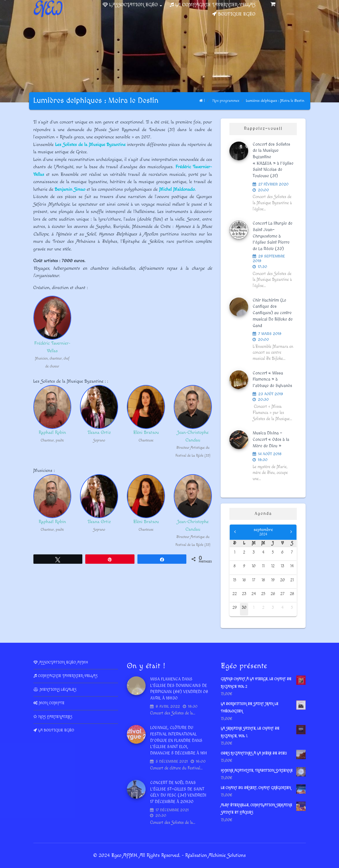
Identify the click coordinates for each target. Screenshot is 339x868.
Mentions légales (58, 690)
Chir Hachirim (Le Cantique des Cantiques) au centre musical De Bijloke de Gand (272, 313)
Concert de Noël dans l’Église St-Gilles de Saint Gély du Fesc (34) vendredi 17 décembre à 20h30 (178, 792)
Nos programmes (226, 101)
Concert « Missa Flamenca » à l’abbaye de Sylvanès (272, 380)
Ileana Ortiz (99, 433)
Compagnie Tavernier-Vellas (68, 676)
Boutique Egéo (237, 14)
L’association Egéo (136, 5)
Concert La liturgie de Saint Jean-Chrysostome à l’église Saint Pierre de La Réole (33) (272, 236)
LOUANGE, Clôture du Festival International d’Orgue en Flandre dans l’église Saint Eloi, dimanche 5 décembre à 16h (178, 741)
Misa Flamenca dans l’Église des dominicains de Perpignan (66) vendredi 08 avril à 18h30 (179, 689)
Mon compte (52, 703)
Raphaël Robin (52, 433)
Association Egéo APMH (64, 662)
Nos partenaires (55, 717)
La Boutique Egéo (56, 730)
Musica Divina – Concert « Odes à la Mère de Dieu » (271, 440)
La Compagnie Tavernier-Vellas (215, 5)
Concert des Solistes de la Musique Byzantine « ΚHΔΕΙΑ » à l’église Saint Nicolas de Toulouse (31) (273, 160)
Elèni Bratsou (146, 433)
